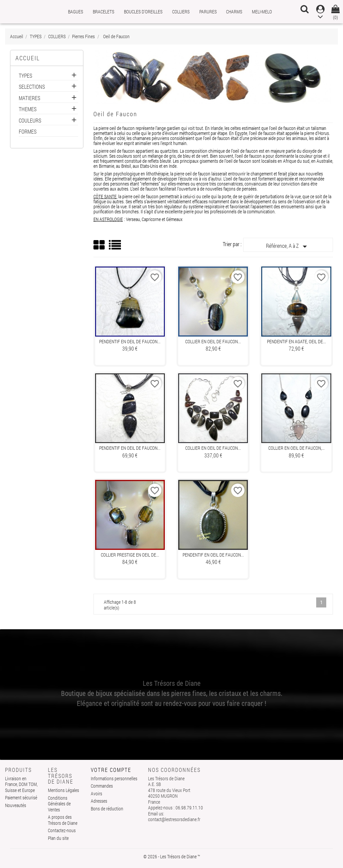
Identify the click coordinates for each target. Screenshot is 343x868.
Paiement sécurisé (21, 798)
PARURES (208, 12)
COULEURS (30, 121)
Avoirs (96, 793)
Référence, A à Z (288, 246)
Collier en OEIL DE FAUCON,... (296, 448)
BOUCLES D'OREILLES (143, 12)
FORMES (28, 132)
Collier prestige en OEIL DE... (130, 555)
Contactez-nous (62, 830)
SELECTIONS (32, 87)
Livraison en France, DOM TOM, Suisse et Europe (21, 784)
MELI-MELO (262, 12)
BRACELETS (104, 12)
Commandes (102, 786)
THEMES (28, 109)
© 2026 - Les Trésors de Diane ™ (172, 856)
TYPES (25, 76)
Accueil (28, 58)
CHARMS (234, 12)
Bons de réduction (107, 809)
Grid (99, 245)
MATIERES (29, 98)
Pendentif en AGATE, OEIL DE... (296, 341)
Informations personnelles (114, 778)
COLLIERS (181, 12)
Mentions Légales (63, 790)
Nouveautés (16, 805)
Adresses (99, 801)
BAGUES (76, 12)
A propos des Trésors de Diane (63, 820)
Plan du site (58, 838)
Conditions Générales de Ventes (59, 804)
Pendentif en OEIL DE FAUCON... (130, 341)
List (115, 247)
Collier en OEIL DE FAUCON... (213, 341)
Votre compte (111, 770)
